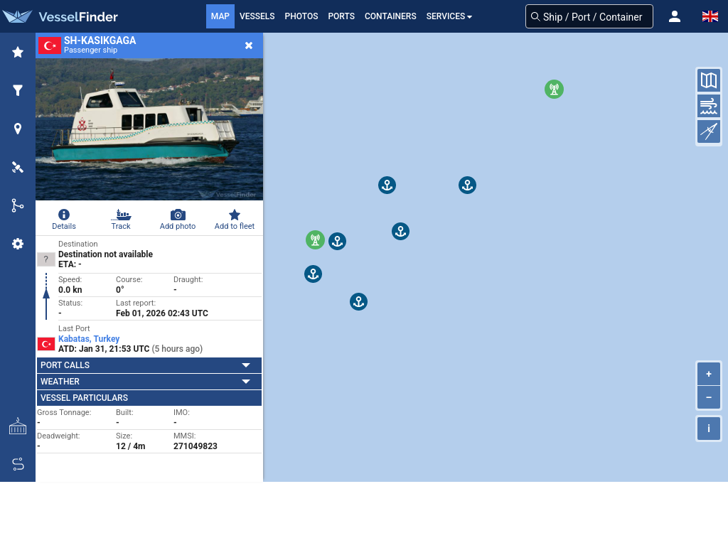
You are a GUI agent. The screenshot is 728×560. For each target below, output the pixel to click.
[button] (675, 16)
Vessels (257, 16)
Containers (391, 16)
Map (220, 16)
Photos (302, 16)
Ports (341, 16)
